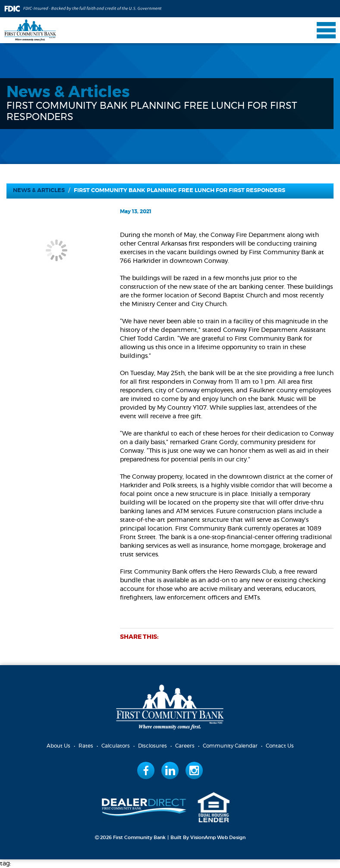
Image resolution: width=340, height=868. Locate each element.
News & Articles (39, 191)
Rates (86, 746)
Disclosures (153, 746)
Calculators (116, 746)
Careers (185, 746)
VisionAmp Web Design (218, 838)
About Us (58, 746)
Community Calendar (230, 746)
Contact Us (280, 746)
